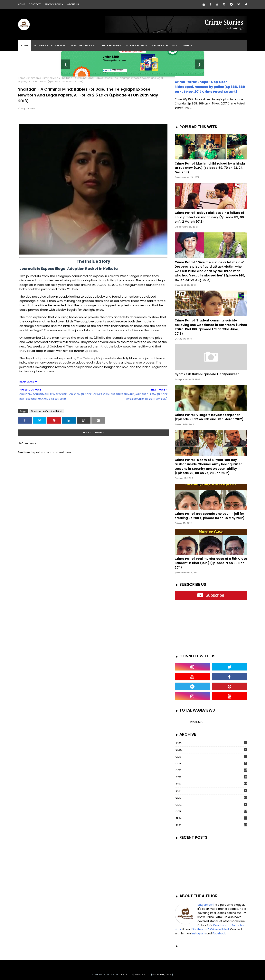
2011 (212, 811)
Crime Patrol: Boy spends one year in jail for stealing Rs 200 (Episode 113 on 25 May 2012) (210, 516)
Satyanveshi (206, 905)
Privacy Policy (54, 4)
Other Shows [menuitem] (135, 45)
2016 (212, 777)
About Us (73, 4)
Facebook (219, 933)
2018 (212, 764)
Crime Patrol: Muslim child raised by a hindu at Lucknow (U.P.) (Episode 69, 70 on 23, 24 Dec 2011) (210, 168)
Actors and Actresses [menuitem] (49, 45)
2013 (212, 798)
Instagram (199, 933)
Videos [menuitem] (187, 45)
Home (21, 4)
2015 (212, 784)
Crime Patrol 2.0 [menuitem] (164, 45)
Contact (35, 4)
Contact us (126, 975)
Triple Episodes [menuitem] (110, 45)
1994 (212, 818)
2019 (212, 757)
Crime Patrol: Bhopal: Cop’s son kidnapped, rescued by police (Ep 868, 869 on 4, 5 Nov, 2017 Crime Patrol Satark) (210, 87)
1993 (212, 825)
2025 (212, 743)
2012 (212, 805)
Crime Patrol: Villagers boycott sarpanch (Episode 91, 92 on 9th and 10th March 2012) (209, 417)
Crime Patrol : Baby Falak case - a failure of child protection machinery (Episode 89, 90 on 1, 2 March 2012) (209, 217)
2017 (212, 770)
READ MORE (27, 382)
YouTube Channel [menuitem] (83, 45)
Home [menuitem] (24, 45)
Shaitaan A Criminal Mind (43, 78)
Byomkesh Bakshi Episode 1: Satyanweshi (208, 374)
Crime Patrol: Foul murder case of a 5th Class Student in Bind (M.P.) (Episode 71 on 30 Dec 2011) (211, 563)
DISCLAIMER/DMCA (162, 975)
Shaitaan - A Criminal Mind (211, 929)
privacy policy (143, 975)
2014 (212, 791)
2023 (212, 750)
